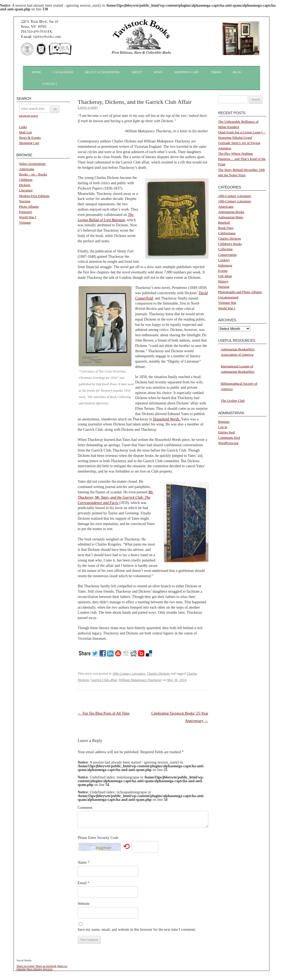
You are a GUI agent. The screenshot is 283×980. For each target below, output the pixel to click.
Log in (223, 427)
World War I (28, 217)
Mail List (26, 132)
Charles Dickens (159, 673)
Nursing (25, 201)
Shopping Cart (187, 72)
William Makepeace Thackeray (140, 680)
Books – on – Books (33, 174)
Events (223, 271)
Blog (237, 72)
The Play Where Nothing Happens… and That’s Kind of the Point (242, 159)
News (158, 72)
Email (84, 883)
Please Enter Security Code (98, 838)
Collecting (225, 249)
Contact (50, 84)
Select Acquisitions (102, 72)
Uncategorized (228, 297)
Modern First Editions (34, 196)
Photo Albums (29, 206)
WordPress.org (228, 443)
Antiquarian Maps (231, 217)
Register (224, 422)
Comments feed (229, 438)
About (137, 72)
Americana (27, 169)
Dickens (25, 185)
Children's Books (230, 244)
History (223, 281)
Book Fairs (226, 228)
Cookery (224, 260)
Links (23, 127)
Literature (26, 190)
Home (36, 72)
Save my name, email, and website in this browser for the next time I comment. (137, 930)
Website (84, 904)
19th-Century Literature (129, 673)
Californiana (227, 233)
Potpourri (26, 212)
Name (84, 862)
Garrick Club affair (104, 680)
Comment (85, 808)
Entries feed (226, 432)
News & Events (30, 138)
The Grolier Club (233, 401)
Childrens (26, 180)
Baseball (224, 222)
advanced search (29, 116)
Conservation (227, 255)
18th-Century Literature (235, 196)
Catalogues (63, 72)
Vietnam (25, 222)
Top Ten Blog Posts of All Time (104, 713)
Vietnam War (227, 303)
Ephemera (225, 265)
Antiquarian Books (231, 212)
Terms (216, 72)
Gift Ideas (225, 276)
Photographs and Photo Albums (240, 292)
